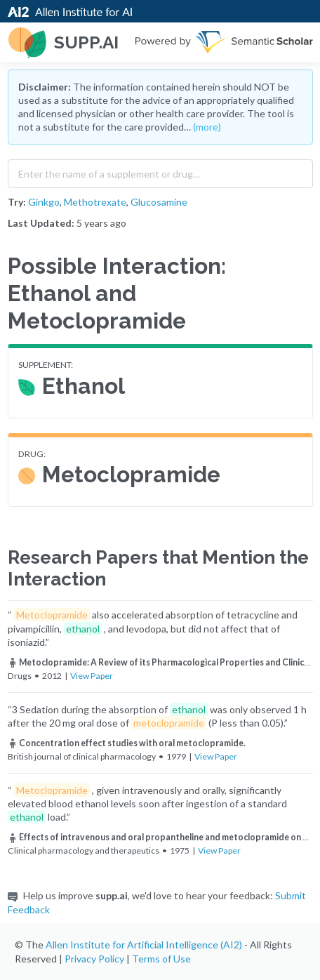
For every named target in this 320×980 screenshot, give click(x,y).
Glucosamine (159, 202)
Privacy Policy (94, 959)
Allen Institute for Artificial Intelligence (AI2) (144, 945)
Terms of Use (161, 959)
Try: (17, 202)
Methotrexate (95, 202)
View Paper (92, 676)
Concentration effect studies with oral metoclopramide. (127, 743)
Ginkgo (44, 202)
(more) (207, 127)
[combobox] (160, 171)
